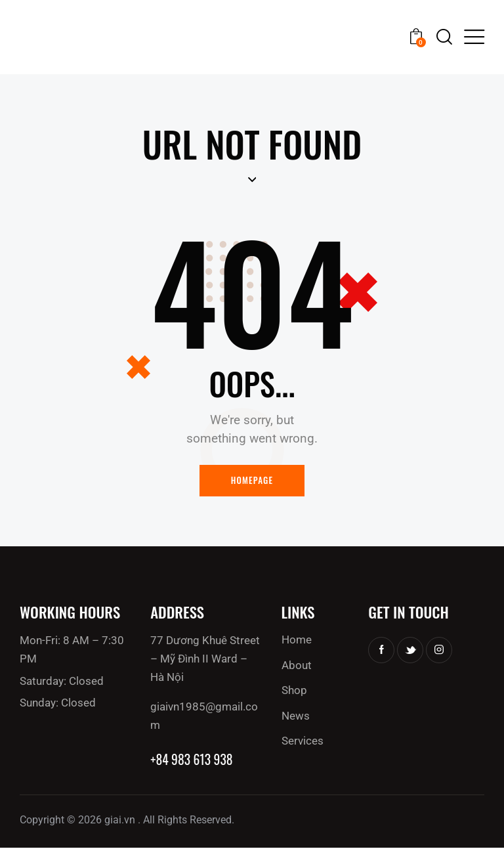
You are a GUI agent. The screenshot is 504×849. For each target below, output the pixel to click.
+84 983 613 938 (192, 760)
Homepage (252, 481)
